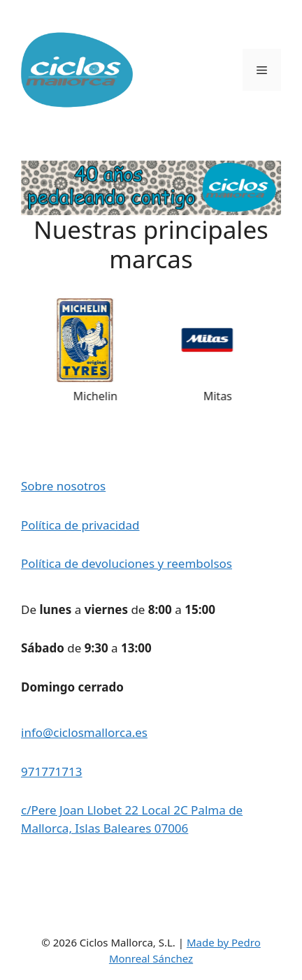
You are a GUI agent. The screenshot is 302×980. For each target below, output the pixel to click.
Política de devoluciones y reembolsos (127, 563)
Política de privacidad (80, 525)
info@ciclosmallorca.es (84, 732)
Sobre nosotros (63, 486)
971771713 (52, 771)
